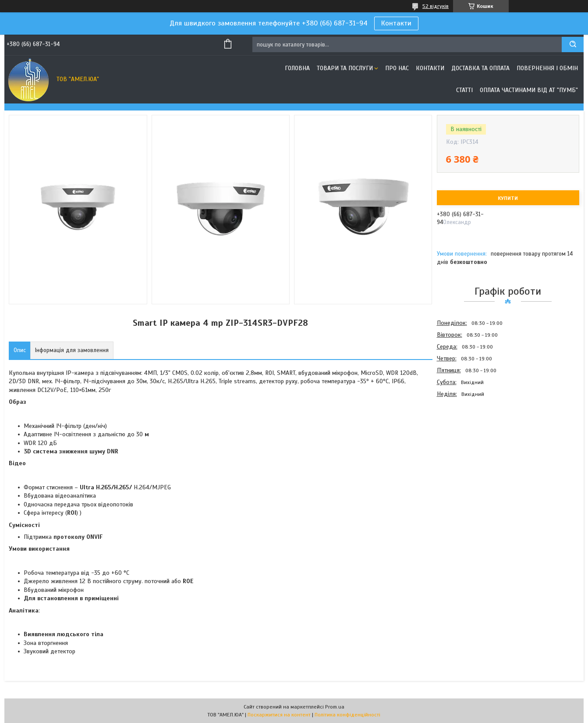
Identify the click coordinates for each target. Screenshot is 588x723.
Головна (297, 68)
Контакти (396, 23)
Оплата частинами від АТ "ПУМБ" (529, 90)
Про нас (397, 68)
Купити (508, 198)
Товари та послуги (345, 68)
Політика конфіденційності (347, 715)
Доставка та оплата (480, 68)
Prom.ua (335, 707)
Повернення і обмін (547, 68)
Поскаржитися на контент (279, 715)
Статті (464, 90)
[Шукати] (573, 45)
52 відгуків (436, 6)
